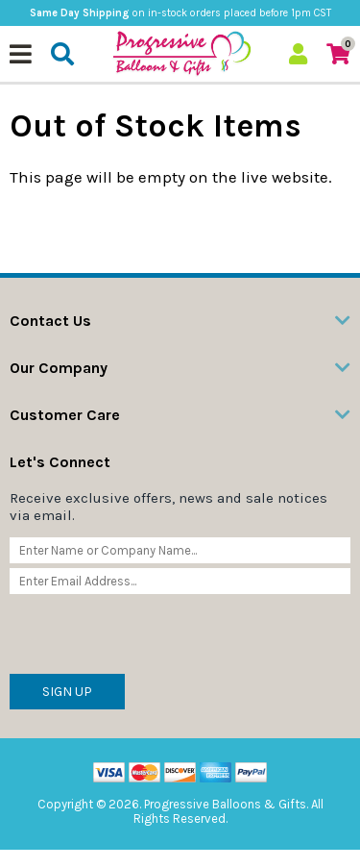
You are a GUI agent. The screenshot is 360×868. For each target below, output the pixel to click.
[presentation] (156, 636)
